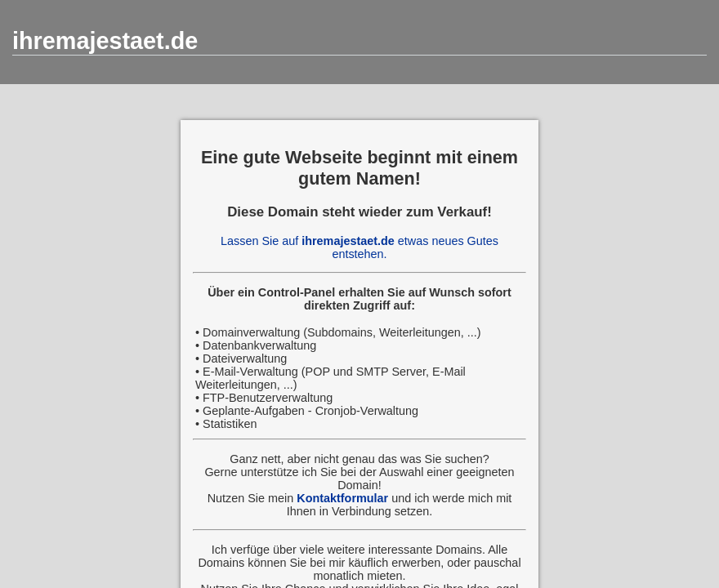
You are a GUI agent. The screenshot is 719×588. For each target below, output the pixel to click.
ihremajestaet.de (105, 41)
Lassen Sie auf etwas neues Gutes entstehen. (359, 247)
